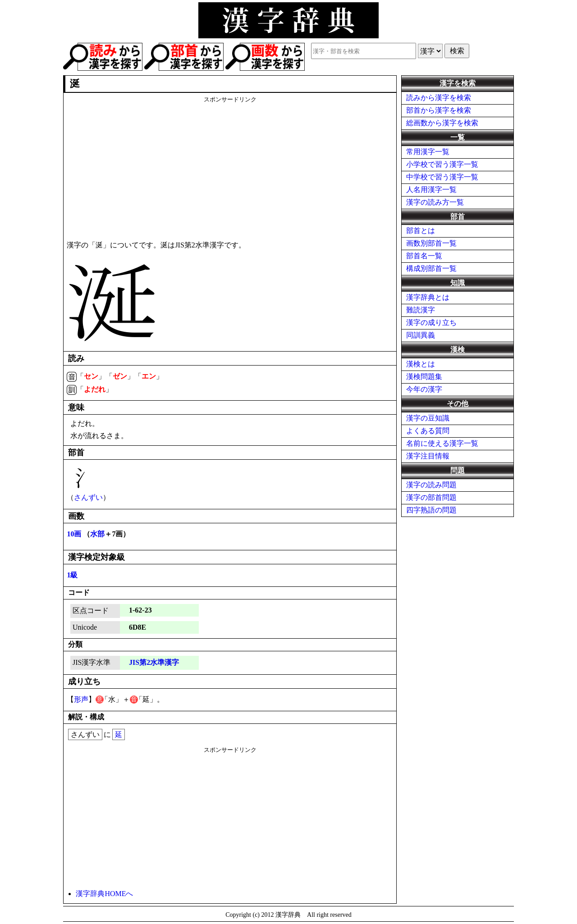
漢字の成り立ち (431, 322)
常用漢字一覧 (428, 152)
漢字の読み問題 (431, 485)
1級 (72, 575)
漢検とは (421, 364)
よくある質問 (428, 431)
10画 (74, 534)
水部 (97, 534)
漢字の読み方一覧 (435, 202)
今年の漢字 (424, 389)
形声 (81, 699)
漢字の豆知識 (428, 418)
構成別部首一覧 (431, 268)
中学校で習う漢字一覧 (442, 177)
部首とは (421, 231)
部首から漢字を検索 (439, 110)
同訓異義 (421, 335)
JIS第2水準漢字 (154, 662)
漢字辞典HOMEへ (104, 894)
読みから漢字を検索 (439, 98)
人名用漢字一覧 (431, 190)
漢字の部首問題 (431, 497)
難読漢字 (421, 310)
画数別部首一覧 (431, 243)
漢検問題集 (424, 377)
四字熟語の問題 (431, 510)
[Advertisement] (230, 167)
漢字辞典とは (428, 297)
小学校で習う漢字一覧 (442, 164)
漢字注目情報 (428, 456)
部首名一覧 (424, 256)
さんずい (88, 497)
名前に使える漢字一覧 (442, 443)
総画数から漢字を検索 (442, 123)
